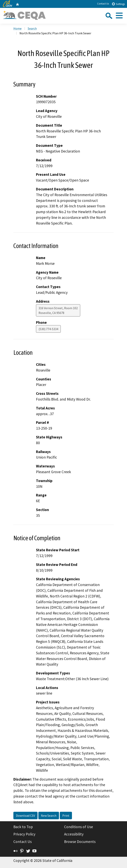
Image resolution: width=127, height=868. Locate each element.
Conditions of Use (79, 827)
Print (66, 816)
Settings (118, 4)
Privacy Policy (24, 834)
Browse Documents (80, 842)
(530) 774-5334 (48, 329)
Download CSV (25, 816)
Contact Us (103, 4)
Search (32, 28)
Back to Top (23, 827)
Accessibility (74, 834)
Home (17, 28)
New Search (49, 816)
